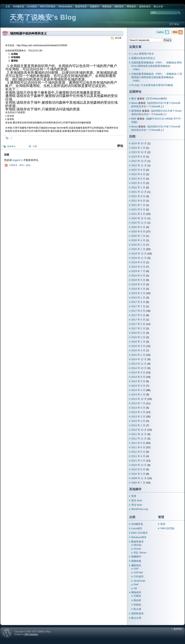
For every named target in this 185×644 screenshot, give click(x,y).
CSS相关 (139, 576)
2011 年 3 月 (138, 461)
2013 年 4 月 (138, 412)
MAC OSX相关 (48, 7)
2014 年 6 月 (138, 381)
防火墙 (137, 609)
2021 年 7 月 (138, 205)
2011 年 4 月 (138, 456)
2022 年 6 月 (138, 179)
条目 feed (137, 500)
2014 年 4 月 (138, 390)
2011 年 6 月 (138, 447)
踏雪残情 (136, 111)
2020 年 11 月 (139, 223)
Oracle (137, 549)
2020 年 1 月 (138, 249)
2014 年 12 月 (139, 359)
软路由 (137, 605)
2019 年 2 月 (138, 293)
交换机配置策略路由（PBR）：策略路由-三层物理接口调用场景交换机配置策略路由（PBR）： (157, 77)
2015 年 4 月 (138, 350)
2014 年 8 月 (138, 377)
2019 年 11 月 (139, 258)
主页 (8, 7)
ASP (136, 569)
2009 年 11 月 (139, 478)
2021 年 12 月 (139, 192)
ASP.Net (138, 572)
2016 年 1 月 (138, 342)
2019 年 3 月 (138, 289)
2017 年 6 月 (138, 311)
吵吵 (134, 119)
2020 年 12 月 (139, 218)
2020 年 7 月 (138, 236)
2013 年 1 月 (138, 425)
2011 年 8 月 (138, 443)
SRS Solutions (31, 634)
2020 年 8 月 (138, 231)
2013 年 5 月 (138, 408)
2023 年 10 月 (139, 152)
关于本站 (174, 24)
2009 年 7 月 (138, 483)
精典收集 (107, 7)
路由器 (137, 600)
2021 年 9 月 (138, 196)
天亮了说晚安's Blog (43, 17)
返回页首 (178, 629)
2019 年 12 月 (139, 254)
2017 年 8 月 (138, 302)
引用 (35, 146)
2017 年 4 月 (138, 320)
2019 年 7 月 (138, 271)
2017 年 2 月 (138, 328)
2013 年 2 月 (138, 421)
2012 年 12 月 (139, 430)
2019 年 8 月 (138, 267)
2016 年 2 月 (138, 337)
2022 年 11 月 (139, 165)
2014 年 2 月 (138, 395)
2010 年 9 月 (138, 469)
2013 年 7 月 (138, 403)
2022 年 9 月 (138, 170)
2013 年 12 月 (139, 399)
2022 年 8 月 (138, 174)
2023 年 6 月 (138, 157)
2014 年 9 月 (138, 372)
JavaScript (139, 581)
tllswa (134, 103)
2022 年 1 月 (138, 187)
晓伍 (134, 99)
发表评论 (11, 146)
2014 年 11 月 (139, 364)
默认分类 (158, 7)
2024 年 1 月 (138, 148)
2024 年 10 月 (139, 143)
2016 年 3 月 (138, 333)
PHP (136, 585)
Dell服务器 (19, 7)
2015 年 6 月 (138, 346)
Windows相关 (66, 7)
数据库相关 (81, 7)
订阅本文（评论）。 (21, 165)
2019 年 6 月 (138, 276)
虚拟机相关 (145, 7)
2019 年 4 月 (138, 284)
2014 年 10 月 (139, 368)
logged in (18, 160)
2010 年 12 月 (139, 465)
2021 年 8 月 (138, 201)
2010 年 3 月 (138, 474)
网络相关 (131, 7)
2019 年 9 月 (138, 262)
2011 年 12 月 (139, 434)
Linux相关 (32, 7)
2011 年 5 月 (138, 452)
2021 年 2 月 (138, 214)
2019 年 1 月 (138, 298)
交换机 (137, 596)
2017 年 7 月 (138, 306)
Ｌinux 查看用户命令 (143, 54)
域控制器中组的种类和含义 (28, 33)
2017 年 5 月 (138, 315)
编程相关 (119, 7)
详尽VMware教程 (157, 99)
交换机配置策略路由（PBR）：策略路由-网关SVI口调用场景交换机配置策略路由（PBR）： (157, 66)
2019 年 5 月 (138, 280)
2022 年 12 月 (139, 161)
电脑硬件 (95, 7)
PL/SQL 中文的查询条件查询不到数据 (152, 85)
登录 (134, 496)
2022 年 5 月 (138, 183)
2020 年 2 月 (138, 245)
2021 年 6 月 (138, 209)
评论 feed (137, 505)
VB (135, 588)
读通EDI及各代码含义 (143, 58)
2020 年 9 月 (138, 227)
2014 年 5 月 (138, 386)
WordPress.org (140, 509)
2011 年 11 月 (139, 439)
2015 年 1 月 (138, 355)
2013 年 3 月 (138, 417)
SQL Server (140, 553)
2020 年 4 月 (138, 240)
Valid (168, 528)
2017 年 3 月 (138, 324)
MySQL (138, 545)
